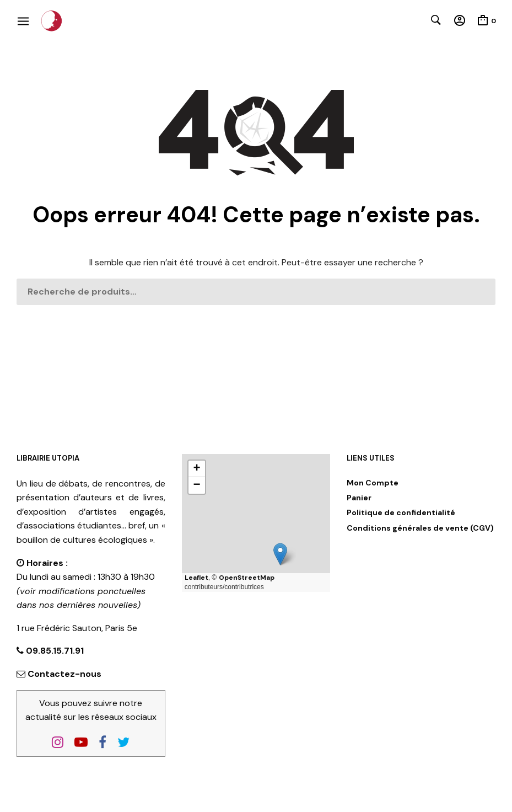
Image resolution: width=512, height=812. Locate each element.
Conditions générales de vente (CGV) (420, 528)
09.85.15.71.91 (54, 651)
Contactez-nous (64, 674)
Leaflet (196, 578)
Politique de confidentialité (401, 512)
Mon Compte (373, 483)
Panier (359, 498)
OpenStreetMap (247, 578)
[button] (280, 554)
